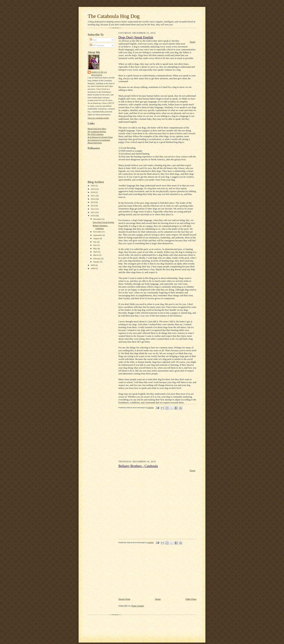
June (95, 245)
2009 (93, 265)
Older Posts (191, 599)
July (95, 242)
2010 (93, 216)
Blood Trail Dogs (95, 143)
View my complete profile (98, 118)
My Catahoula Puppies (97, 131)
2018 (93, 192)
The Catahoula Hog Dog (114, 16)
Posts (93, 40)
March (96, 255)
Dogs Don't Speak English (103, 222)
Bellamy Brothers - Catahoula (138, 466)
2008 (93, 268)
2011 (93, 212)
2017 (93, 196)
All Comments (97, 45)
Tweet (192, 42)
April (96, 252)
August (96, 238)
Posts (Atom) (138, 606)
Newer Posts (124, 599)
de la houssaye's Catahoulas (99, 140)
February (97, 258)
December (98, 219)
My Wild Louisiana (96, 134)
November (98, 232)
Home (158, 599)
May (95, 248)
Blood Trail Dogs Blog (97, 129)
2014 (93, 202)
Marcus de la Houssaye (99, 74)
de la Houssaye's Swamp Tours (100, 137)
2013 (93, 206)
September (98, 235)
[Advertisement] (146, 437)
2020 (93, 186)
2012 (93, 209)
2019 (93, 189)
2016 (93, 199)
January (97, 262)
